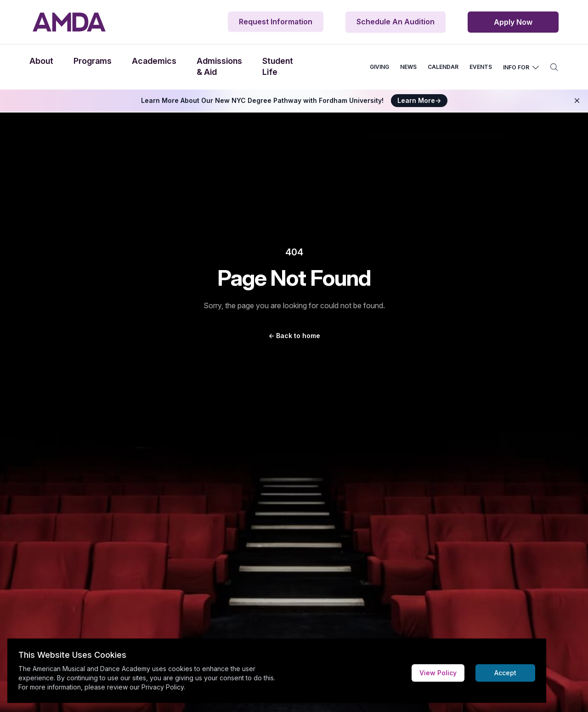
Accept (505, 673)
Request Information (276, 22)
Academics (154, 61)
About (41, 61)
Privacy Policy (163, 687)
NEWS (408, 67)
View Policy (438, 673)
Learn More (419, 100)
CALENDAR (443, 67)
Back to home (294, 336)
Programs (93, 61)
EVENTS (481, 67)
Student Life (278, 66)
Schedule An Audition (396, 22)
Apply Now (513, 22)
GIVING (379, 67)
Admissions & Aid (219, 66)
